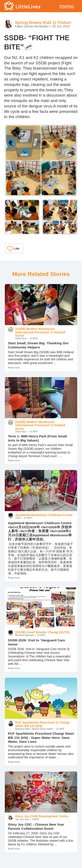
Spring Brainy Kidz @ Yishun (43, 23)
